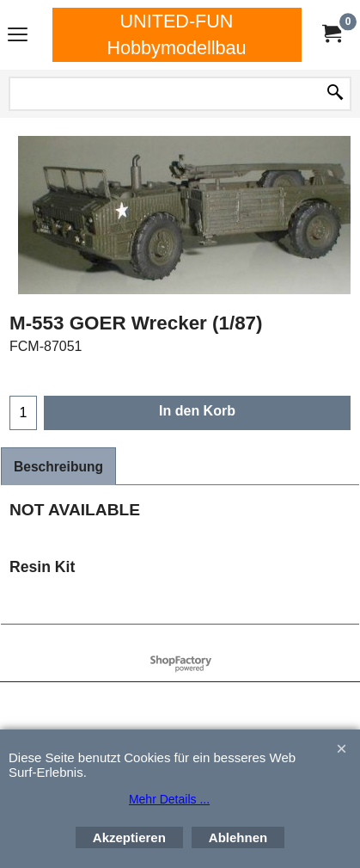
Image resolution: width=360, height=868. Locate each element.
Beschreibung (58, 467)
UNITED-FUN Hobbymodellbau (176, 34)
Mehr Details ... (169, 799)
